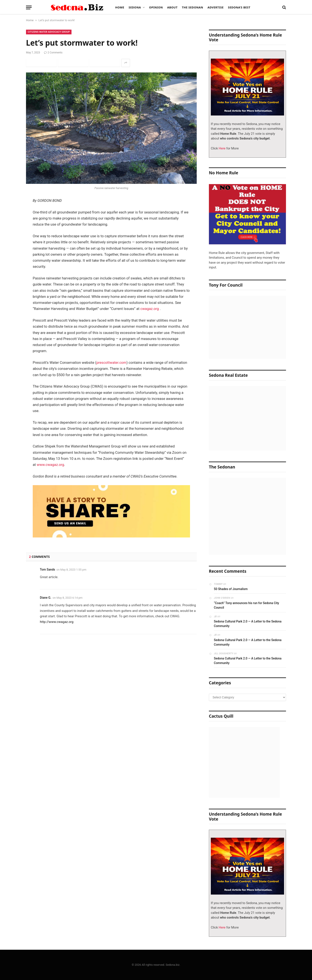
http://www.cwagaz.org (57, 622)
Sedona (135, 7)
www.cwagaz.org (50, 465)
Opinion (156, 7)
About (172, 7)
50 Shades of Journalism (231, 589)
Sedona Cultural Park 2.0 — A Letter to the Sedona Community (248, 624)
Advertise (216, 7)
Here (222, 148)
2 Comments (53, 53)
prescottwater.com (111, 363)
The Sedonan (192, 7)
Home (120, 7)
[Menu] (29, 7)
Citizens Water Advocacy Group (49, 32)
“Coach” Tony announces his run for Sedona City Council (246, 605)
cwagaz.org (150, 309)
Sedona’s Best (239, 7)
